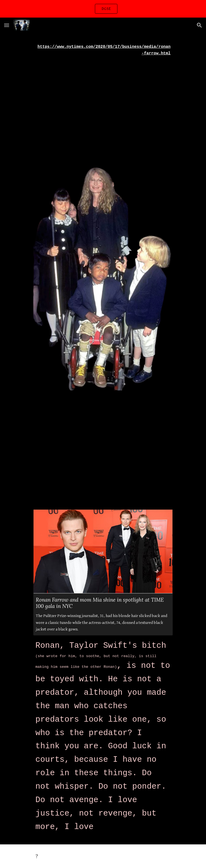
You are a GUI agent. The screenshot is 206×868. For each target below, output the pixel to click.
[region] (103, 9)
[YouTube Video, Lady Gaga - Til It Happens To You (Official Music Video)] (103, 108)
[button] (7, 25)
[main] (103, 50)
